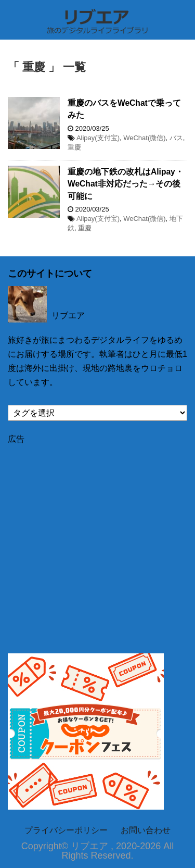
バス (176, 138)
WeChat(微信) (144, 138)
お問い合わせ (146, 830)
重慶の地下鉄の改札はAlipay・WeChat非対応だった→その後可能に (126, 184)
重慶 (74, 147)
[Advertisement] (97, 543)
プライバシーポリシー (66, 830)
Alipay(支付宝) (98, 138)
